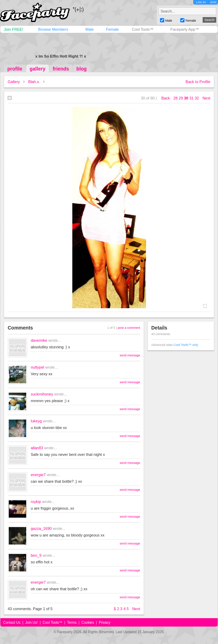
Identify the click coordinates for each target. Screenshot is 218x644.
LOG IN (201, 2)
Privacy (105, 623)
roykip (36, 502)
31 (191, 98)
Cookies (88, 623)
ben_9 (36, 555)
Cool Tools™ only (186, 345)
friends (61, 69)
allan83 (37, 448)
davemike (39, 340)
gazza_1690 (41, 528)
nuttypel (38, 367)
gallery (38, 69)
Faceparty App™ (185, 29)
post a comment (129, 328)
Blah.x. (34, 82)
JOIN (213, 2)
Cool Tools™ (143, 29)
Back (166, 98)
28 (175, 98)
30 (186, 98)
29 (181, 98)
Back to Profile (198, 82)
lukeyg (36, 421)
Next (206, 98)
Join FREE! (14, 29)
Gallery (14, 82)
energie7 (38, 475)
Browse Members (53, 29)
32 (197, 98)
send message (130, 355)
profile (15, 69)
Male (89, 29)
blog (82, 69)
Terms (72, 623)
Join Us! (31, 623)
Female (112, 29)
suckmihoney (42, 394)
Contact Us (12, 623)
